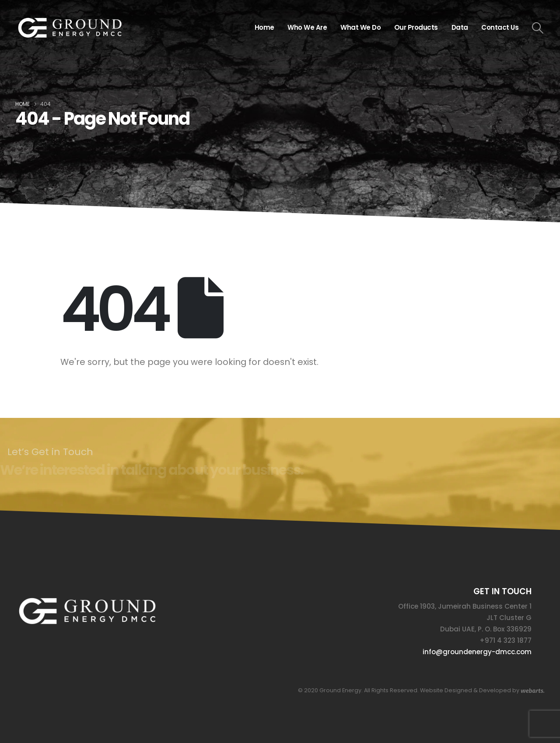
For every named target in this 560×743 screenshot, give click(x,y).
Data (460, 27)
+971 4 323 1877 (506, 640)
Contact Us (500, 27)
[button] (538, 28)
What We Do (360, 27)
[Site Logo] (70, 28)
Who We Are (307, 27)
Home (264, 27)
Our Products (416, 27)
